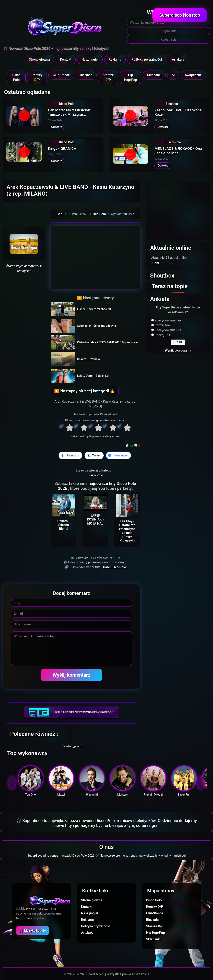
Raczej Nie (162, 325)
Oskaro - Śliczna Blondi (64, 525)
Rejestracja (169, 40)
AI (173, 75)
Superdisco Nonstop (180, 15)
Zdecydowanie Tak (168, 320)
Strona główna (39, 59)
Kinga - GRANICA (62, 149)
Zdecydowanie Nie (168, 330)
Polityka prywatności (147, 59)
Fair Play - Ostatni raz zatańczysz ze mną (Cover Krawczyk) (127, 531)
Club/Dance (61, 75)
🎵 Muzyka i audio (33, 930)
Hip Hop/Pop (130, 77)
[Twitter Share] (94, 455)
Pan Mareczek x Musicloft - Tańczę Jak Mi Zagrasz (70, 112)
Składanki (154, 75)
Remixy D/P (37, 77)
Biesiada (86, 75)
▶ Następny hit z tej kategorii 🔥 (85, 391)
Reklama (115, 59)
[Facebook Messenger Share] (118, 455)
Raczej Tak (162, 335)
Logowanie (169, 31)
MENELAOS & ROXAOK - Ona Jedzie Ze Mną (178, 151)
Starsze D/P (108, 77)
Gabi (60, 214)
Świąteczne (193, 75)
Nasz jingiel (90, 59)
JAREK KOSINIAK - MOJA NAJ (95, 519)
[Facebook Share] (70, 455)
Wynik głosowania (178, 350)
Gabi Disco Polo (115, 567)
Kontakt (66, 59)
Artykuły (178, 59)
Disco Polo (16, 77)
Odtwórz (56, 127)
